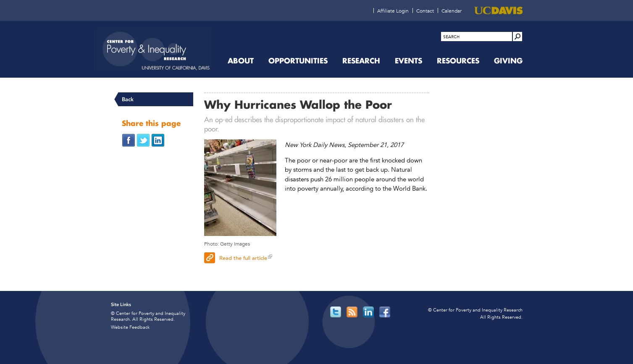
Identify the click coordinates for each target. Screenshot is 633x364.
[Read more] (336, 312)
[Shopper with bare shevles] (240, 193)
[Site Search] (517, 37)
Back (128, 99)
